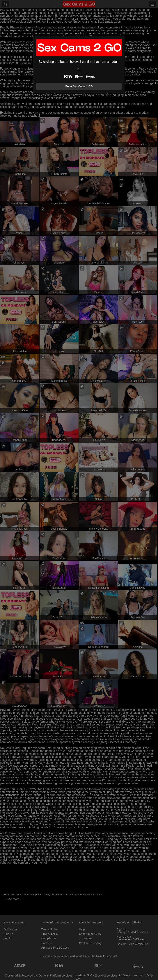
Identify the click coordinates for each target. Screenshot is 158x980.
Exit (79, 69)
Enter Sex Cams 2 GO (79, 86)
